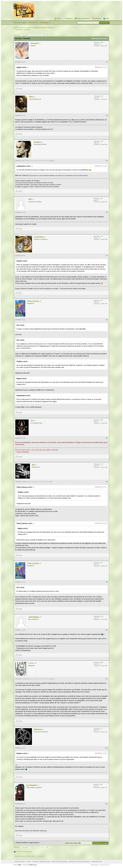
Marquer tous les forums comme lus (80, 862)
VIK (33, 465)
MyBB (19, 865)
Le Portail (35, 862)
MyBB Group (33, 865)
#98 (107, 482)
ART (30, 199)
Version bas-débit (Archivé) (60, 862)
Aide (107, 18)
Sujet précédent (22, 843)
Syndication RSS (97, 862)
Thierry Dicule (33, 301)
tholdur (52, 679)
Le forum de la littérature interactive (36, 28)
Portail (59, 18)
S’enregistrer (44, 23)
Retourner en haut (45, 862)
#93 (107, 161)
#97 (107, 438)
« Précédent (24, 35)
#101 (106, 679)
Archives (50, 28)
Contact (28, 862)
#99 (107, 582)
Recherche (69, 18)
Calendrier (98, 18)
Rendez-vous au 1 (19, 28)
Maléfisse (38, 729)
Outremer (34, 43)
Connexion (34, 23)
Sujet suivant (34, 843)
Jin (32, 421)
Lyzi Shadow (31, 785)
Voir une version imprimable (24, 852)
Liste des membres (84, 18)
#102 (106, 748)
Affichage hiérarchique (100, 38)
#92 (107, 115)
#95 (107, 255)
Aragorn (37, 142)
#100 (106, 630)
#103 (106, 804)
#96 (107, 320)
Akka (31, 97)
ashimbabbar (34, 617)
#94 (107, 212)
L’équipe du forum (19, 862)
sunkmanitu (39, 237)
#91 (107, 62)
